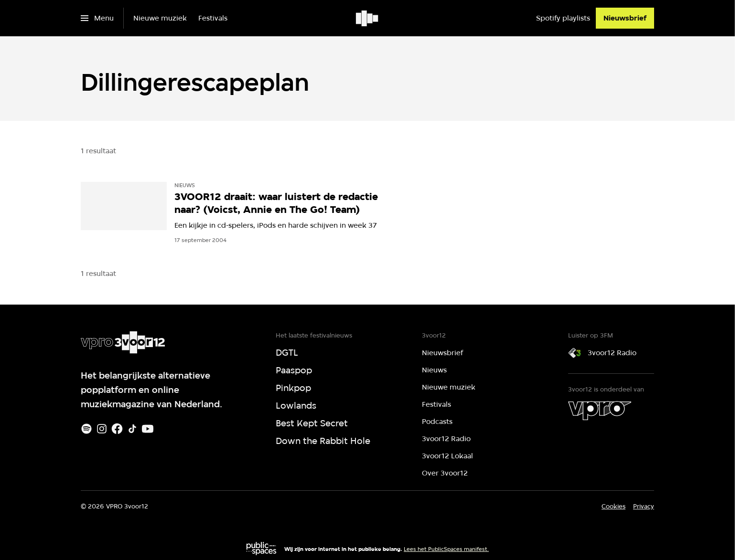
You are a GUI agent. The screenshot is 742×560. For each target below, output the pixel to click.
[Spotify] (86, 429)
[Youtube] (148, 429)
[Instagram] (102, 429)
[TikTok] (132, 429)
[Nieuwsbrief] (625, 18)
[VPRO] (600, 411)
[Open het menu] (97, 18)
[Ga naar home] (368, 18)
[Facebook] (117, 429)
